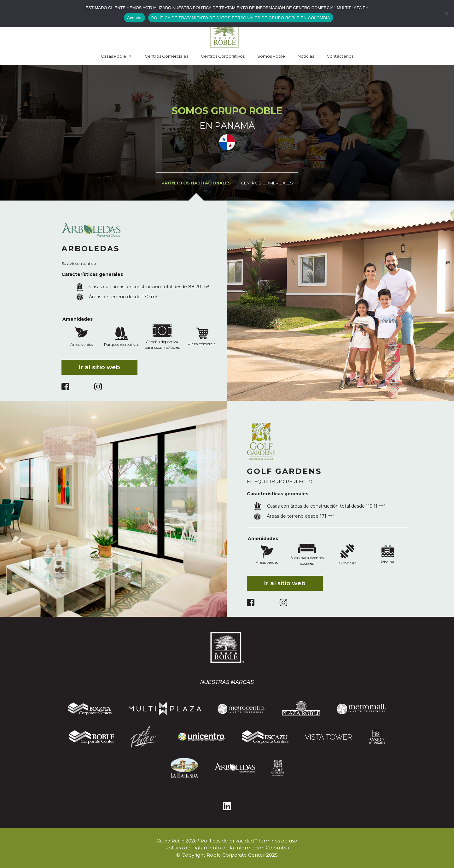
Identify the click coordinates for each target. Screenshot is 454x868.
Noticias (306, 56)
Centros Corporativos (223, 56)
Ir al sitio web (99, 367)
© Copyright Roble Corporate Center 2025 (227, 855)
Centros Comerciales (166, 56)
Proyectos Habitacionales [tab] (196, 183)
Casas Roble (116, 56)
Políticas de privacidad (227, 841)
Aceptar (134, 18)
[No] (446, 14)
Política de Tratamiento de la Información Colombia (227, 848)
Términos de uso (278, 841)
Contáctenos (340, 56)
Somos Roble (271, 56)
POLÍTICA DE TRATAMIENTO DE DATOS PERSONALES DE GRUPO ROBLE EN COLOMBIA (241, 18)
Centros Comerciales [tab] (267, 183)
